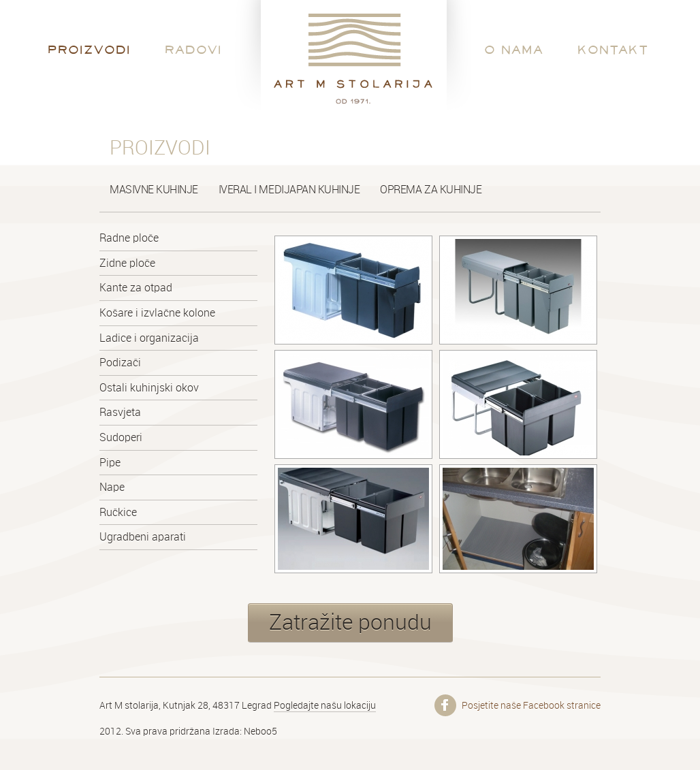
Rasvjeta (120, 412)
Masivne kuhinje (154, 190)
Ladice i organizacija (149, 338)
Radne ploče (129, 238)
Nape (112, 487)
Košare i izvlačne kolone (157, 313)
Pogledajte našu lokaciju (325, 706)
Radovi (193, 49)
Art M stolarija (351, 58)
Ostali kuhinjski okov (149, 388)
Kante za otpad (136, 288)
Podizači (120, 363)
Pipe (110, 463)
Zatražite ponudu (350, 623)
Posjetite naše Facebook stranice (531, 706)
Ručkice (118, 512)
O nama (514, 49)
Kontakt (613, 49)
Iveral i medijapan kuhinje (289, 190)
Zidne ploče (127, 263)
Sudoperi (121, 437)
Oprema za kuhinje (431, 190)
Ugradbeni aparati (143, 537)
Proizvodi (89, 49)
